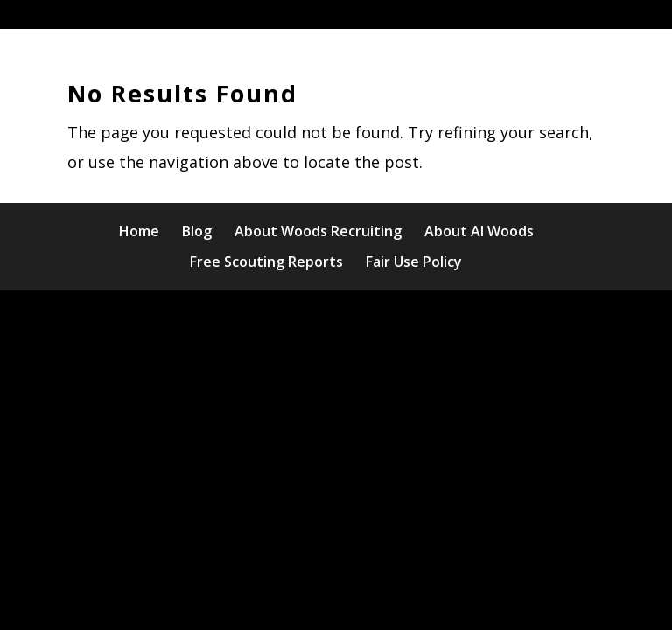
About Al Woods (479, 231)
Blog (197, 231)
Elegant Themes (291, 318)
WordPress (496, 318)
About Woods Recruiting (318, 231)
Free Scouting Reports (266, 262)
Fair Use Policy (414, 262)
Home (139, 231)
